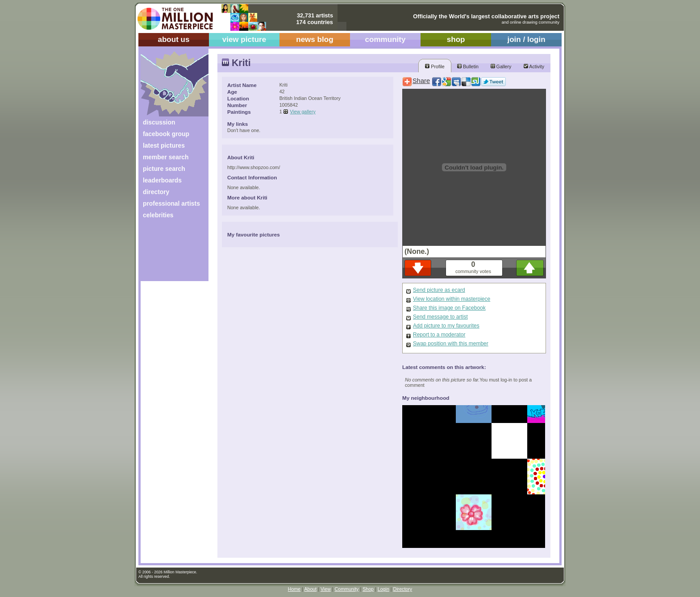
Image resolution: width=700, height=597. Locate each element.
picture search (164, 169)
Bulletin (468, 66)
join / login (526, 39)
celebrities (158, 215)
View (326, 589)
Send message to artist (440, 317)
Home (294, 589)
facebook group (166, 134)
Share (421, 81)
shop (456, 39)
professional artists (171, 203)
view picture (244, 39)
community (385, 39)
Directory (403, 589)
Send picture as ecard (439, 290)
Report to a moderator (439, 335)
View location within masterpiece (452, 299)
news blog (315, 39)
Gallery (501, 66)
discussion (159, 122)
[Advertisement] (169, 253)
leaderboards (162, 180)
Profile (435, 66)
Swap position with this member (451, 344)
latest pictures (164, 145)
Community (347, 589)
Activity (534, 66)
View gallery (303, 112)
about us (173, 39)
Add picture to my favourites (446, 326)
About (310, 589)
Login (383, 589)
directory (156, 192)
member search (166, 157)
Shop (368, 589)
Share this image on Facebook (449, 308)
